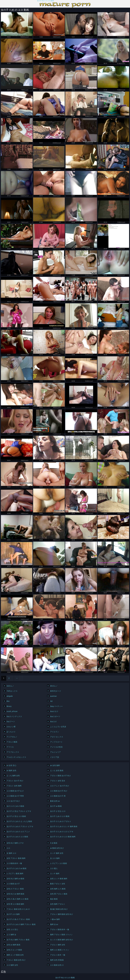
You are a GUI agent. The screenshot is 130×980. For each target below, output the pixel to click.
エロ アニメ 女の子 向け (60, 786)
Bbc (8, 701)
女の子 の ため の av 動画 (17, 868)
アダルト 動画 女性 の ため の (18, 909)
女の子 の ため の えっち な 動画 (19, 821)
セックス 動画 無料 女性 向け (62, 940)
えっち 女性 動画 (57, 771)
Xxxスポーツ (55, 716)
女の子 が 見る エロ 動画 (16, 816)
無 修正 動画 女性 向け (59, 909)
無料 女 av (54, 924)
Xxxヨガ (53, 722)
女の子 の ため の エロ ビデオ (62, 832)
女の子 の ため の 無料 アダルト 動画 (21, 924)
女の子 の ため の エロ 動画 (17, 837)
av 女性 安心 (11, 765)
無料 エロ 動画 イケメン (60, 950)
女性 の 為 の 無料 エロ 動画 (18, 899)
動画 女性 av (55, 801)
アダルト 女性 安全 (58, 781)
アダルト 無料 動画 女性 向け (62, 914)
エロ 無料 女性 (12, 965)
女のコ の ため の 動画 (15, 806)
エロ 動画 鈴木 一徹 (14, 863)
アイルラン (55, 732)
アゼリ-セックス (57, 737)
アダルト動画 (12, 742)
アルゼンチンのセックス (16, 757)
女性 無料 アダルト (58, 904)
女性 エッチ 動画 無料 (59, 879)
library (9, 706)
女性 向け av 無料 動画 (15, 894)
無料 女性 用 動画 (57, 960)
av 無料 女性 (11, 771)
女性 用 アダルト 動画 (59, 894)
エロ (8, 848)
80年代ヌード (56, 691)
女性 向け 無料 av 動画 (15, 879)
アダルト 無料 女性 (58, 945)
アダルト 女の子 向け (15, 781)
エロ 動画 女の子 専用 (15, 796)
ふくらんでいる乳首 (58, 727)
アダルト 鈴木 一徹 (58, 955)
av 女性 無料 (55, 765)
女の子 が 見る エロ (58, 811)
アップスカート (56, 742)
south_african (12, 711)
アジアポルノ (12, 737)
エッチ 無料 (55, 874)
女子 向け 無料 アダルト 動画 (18, 940)
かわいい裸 (11, 727)
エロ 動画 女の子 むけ (15, 791)
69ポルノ (54, 686)
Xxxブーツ (11, 722)
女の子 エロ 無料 (13, 914)
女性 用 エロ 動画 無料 (15, 904)
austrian (53, 696)
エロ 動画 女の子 (13, 884)
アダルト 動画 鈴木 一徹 (60, 930)
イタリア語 (55, 757)
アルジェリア (55, 752)
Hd (51, 701)
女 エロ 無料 (55, 858)
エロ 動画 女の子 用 (58, 796)
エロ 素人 (54, 868)
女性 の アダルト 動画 (15, 889)
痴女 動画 (54, 899)
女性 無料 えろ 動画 (58, 889)
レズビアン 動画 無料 (15, 874)
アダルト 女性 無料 (14, 786)
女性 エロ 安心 (12, 930)
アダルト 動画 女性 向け (16, 960)
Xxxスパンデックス (14, 716)
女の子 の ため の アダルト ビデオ (20, 827)
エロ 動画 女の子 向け (59, 791)
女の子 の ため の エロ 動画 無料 (63, 837)
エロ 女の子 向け (13, 801)
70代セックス (12, 691)
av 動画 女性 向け (57, 848)
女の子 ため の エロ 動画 (60, 816)
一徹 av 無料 (55, 919)
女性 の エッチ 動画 (14, 950)
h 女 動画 (54, 843)
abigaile (10, 696)
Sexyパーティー (56, 706)
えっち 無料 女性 (13, 776)
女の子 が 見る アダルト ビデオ (19, 811)
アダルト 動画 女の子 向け (60, 776)
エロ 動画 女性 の (57, 965)
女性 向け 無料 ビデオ (15, 843)
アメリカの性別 (56, 747)
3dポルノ (10, 686)
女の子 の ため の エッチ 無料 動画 (64, 827)
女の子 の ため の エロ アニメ (18, 832)
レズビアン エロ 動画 (59, 863)
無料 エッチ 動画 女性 (15, 955)
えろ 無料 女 (11, 935)
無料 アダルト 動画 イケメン (61, 935)
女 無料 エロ (11, 853)
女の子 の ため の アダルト (61, 821)
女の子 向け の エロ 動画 (45, 1)
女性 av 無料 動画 (13, 945)
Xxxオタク (54, 711)
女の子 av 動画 (56, 806)
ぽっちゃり (11, 732)
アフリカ (10, 747)
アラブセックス (13, 752)
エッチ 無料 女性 (57, 853)
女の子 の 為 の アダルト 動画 (18, 919)
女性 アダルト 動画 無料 (16, 858)
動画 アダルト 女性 (58, 884)
